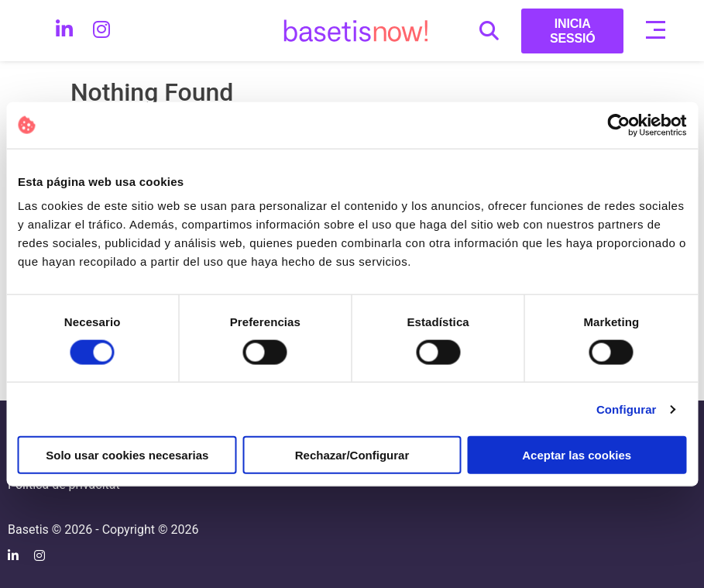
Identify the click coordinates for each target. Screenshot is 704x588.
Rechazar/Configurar (352, 455)
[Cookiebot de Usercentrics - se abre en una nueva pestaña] (618, 125)
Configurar (627, 409)
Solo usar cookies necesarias (127, 455)
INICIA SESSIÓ (573, 31)
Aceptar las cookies (577, 455)
